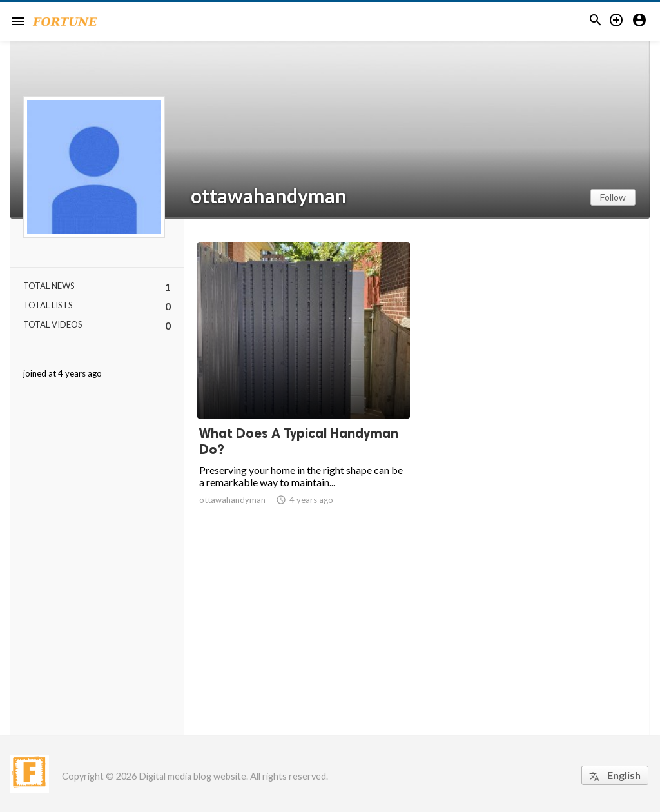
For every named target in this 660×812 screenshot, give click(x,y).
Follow (613, 197)
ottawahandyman (269, 195)
